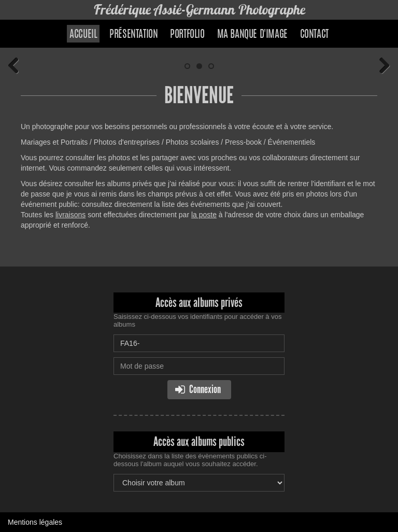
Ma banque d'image (252, 35)
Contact (314, 35)
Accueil (83, 35)
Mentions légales (35, 522)
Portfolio (187, 35)
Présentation (133, 35)
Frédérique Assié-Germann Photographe (199, 10)
